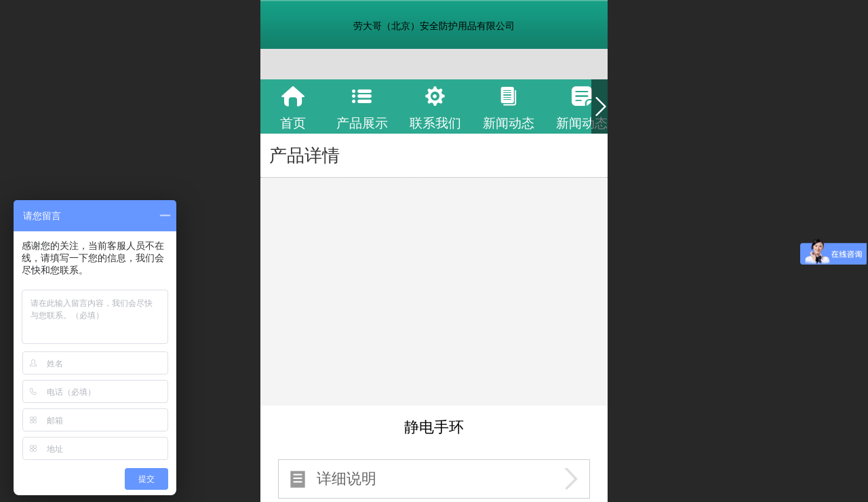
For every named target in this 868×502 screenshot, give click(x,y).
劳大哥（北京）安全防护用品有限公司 (434, 26)
